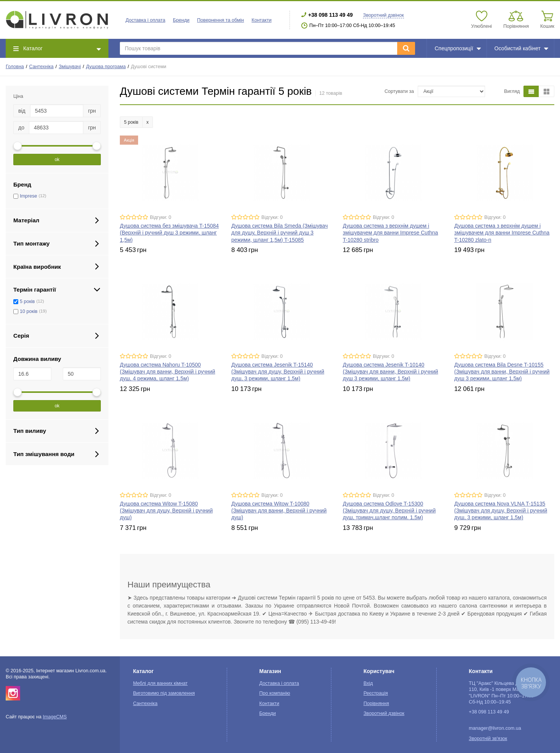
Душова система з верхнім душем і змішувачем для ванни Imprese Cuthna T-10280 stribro (390, 233)
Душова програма (106, 67)
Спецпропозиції (457, 48)
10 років (29, 311)
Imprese (29, 196)
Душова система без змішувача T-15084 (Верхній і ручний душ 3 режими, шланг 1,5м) (169, 233)
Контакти (261, 20)
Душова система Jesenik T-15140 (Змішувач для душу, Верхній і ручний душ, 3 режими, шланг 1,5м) (278, 372)
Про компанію (275, 693)
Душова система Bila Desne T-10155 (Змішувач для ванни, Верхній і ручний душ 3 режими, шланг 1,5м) (502, 372)
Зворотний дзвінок (383, 15)
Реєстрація (376, 693)
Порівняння (376, 704)
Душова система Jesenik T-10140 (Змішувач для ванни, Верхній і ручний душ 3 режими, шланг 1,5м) (391, 372)
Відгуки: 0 (161, 217)
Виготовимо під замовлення (164, 693)
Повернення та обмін (220, 20)
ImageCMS (55, 717)
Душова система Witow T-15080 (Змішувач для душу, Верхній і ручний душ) (166, 511)
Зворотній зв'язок (488, 739)
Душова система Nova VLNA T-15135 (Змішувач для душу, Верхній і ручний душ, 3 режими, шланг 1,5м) (501, 511)
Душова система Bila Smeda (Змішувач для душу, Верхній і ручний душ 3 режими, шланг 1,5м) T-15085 (280, 233)
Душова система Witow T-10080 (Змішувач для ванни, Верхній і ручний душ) (279, 511)
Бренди (181, 20)
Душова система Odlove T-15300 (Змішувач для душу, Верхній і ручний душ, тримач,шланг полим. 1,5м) (389, 511)
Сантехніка (41, 67)
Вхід (368, 683)
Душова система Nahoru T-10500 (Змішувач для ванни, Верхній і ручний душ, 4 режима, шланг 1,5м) (168, 372)
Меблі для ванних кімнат (161, 683)
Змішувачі (70, 67)
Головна (15, 67)
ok (57, 160)
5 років (27, 302)
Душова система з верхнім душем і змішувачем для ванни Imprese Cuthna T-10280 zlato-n (502, 233)
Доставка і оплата (145, 20)
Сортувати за (399, 91)
